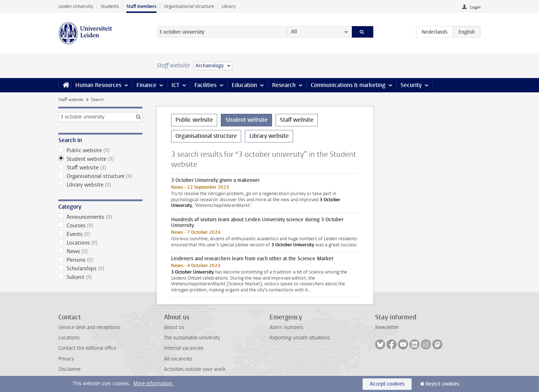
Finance (146, 85)
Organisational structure (189, 6)
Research (284, 85)
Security (411, 85)
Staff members (141, 6)
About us (174, 327)
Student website (100, 159)
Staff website (71, 100)
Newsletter (387, 327)
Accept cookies (387, 384)
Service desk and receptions (89, 327)
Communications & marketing (348, 85)
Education (244, 85)
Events (100, 234)
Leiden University (76, 6)
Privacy (66, 359)
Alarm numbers (286, 327)
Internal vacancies (184, 348)
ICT (175, 85)
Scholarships (100, 268)
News (100, 251)
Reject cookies (442, 384)
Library (229, 6)
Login (475, 7)
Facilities (205, 85)
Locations (100, 243)
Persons (100, 260)
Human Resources (98, 85)
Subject (100, 277)
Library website (100, 185)
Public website (100, 150)
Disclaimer (70, 369)
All (294, 32)
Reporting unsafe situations (300, 338)
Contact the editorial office (87, 348)
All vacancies (178, 359)
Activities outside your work (195, 369)
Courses (100, 226)
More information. (153, 384)
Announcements (100, 217)
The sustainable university (192, 338)
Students (110, 6)
